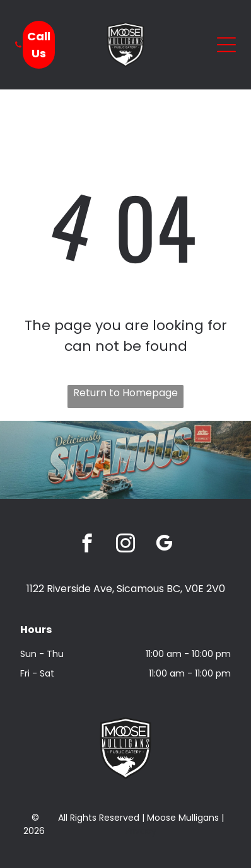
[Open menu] (226, 45)
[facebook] (87, 545)
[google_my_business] (164, 545)
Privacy (141, 831)
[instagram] (126, 545)
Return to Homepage (125, 393)
